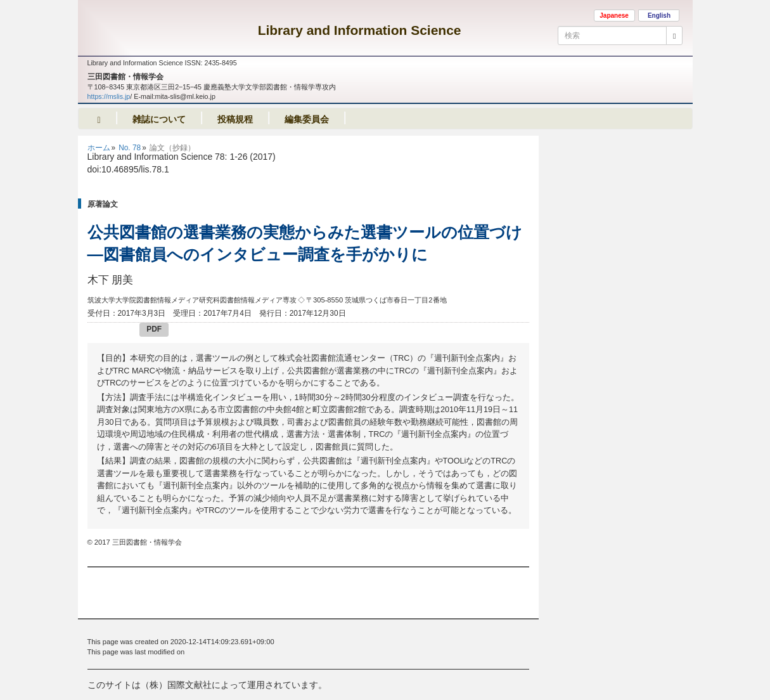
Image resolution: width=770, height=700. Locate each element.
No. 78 (130, 148)
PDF (154, 329)
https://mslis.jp (109, 96)
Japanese (614, 16)
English (659, 16)
